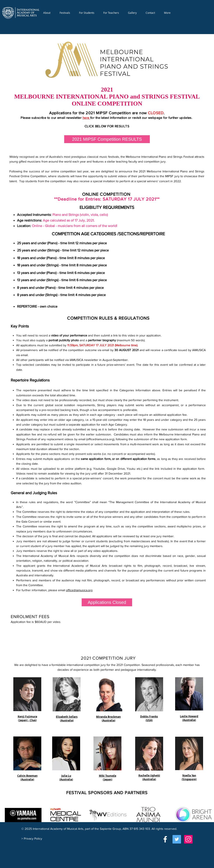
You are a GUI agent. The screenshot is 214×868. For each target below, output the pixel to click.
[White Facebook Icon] (165, 839)
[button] (47, 13)
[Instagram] (188, 839)
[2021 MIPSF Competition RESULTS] (107, 139)
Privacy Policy (33, 839)
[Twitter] (177, 839)
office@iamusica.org (100, 439)
